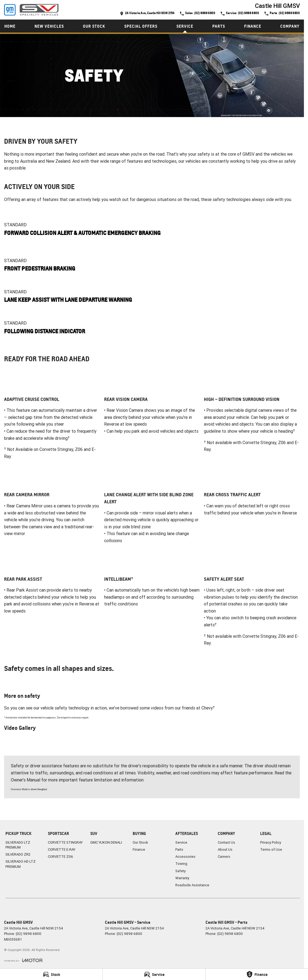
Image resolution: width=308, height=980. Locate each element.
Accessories (185, 857)
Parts (219, 26)
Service (185, 26)
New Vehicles (49, 26)
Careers (224, 857)
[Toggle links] (23, 960)
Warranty (182, 878)
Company (290, 26)
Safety (181, 871)
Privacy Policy (271, 842)
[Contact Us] (147, 13)
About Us (225, 849)
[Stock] (51, 974)
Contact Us (226, 842)
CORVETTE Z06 (60, 857)
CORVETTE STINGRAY (65, 842)
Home (10, 26)
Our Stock (94, 26)
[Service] (154, 974)
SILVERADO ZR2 (18, 854)
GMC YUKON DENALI (106, 842)
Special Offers (141, 26)
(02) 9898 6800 (29, 934)
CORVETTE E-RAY (62, 849)
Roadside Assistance (192, 885)
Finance (253, 26)
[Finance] (257, 974)
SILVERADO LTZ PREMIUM (18, 845)
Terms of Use (271, 849)
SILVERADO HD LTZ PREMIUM (21, 864)
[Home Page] (31, 10)
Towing (181, 864)
